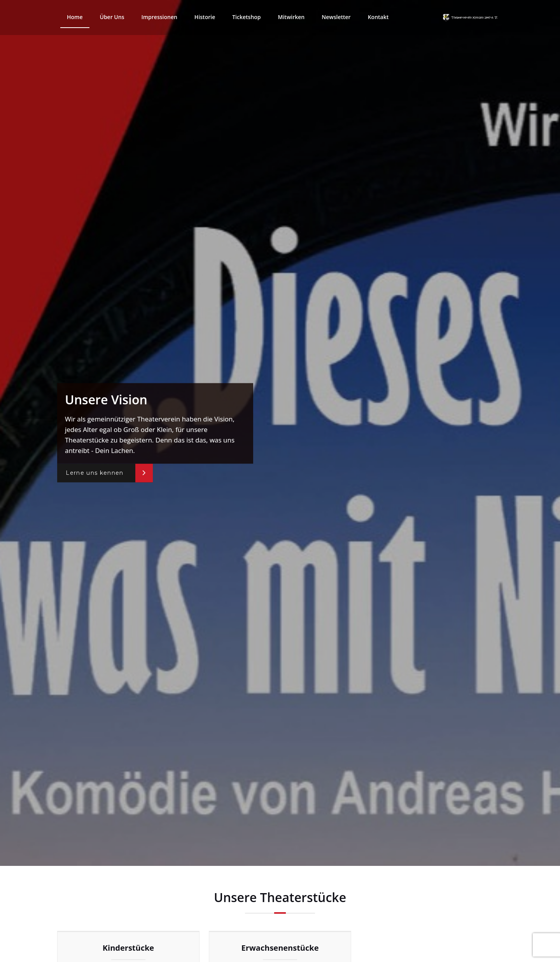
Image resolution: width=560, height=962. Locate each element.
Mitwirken (291, 17)
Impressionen (159, 17)
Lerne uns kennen (94, 473)
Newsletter (336, 17)
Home (75, 17)
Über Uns (112, 17)
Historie (205, 17)
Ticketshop (246, 17)
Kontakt (378, 17)
